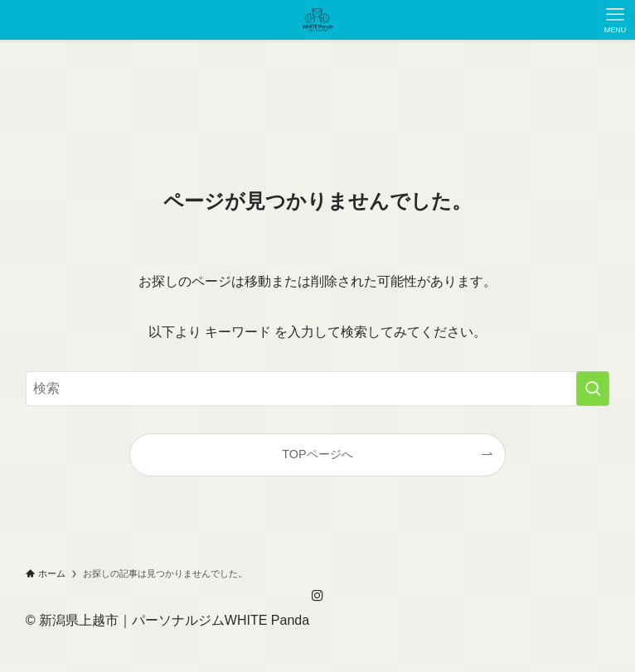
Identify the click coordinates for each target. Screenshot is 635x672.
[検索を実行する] (593, 389)
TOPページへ (317, 454)
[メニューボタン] (615, 20)
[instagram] (317, 596)
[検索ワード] (318, 389)
